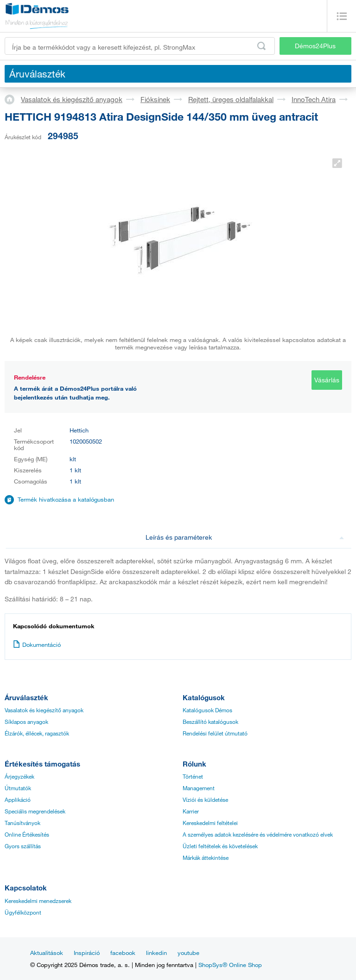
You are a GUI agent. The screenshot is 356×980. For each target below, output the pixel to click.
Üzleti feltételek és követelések (220, 846)
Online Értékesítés (27, 834)
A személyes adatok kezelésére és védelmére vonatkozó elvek (258, 834)
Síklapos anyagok (26, 722)
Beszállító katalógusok (210, 722)
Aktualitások (47, 953)
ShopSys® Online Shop (230, 965)
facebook (123, 953)
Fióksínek (155, 99)
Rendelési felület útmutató (215, 733)
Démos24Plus (315, 46)
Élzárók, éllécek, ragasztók (37, 733)
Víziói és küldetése (205, 799)
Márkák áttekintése (206, 857)
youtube (188, 953)
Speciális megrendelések (35, 811)
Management (199, 788)
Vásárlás (327, 380)
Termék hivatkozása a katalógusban (66, 499)
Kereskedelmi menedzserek (38, 901)
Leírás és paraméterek (245, 537)
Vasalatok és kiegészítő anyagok (72, 99)
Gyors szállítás (23, 846)
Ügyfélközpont (23, 912)
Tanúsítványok (22, 823)
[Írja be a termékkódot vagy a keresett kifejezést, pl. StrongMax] (140, 46)
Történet (193, 776)
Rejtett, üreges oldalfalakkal (231, 99)
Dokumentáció (37, 645)
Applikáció (18, 799)
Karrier (191, 811)
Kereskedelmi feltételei (210, 823)
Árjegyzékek (19, 776)
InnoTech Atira (314, 99)
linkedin (156, 953)
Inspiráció (87, 953)
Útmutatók (18, 788)
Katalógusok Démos (207, 710)
